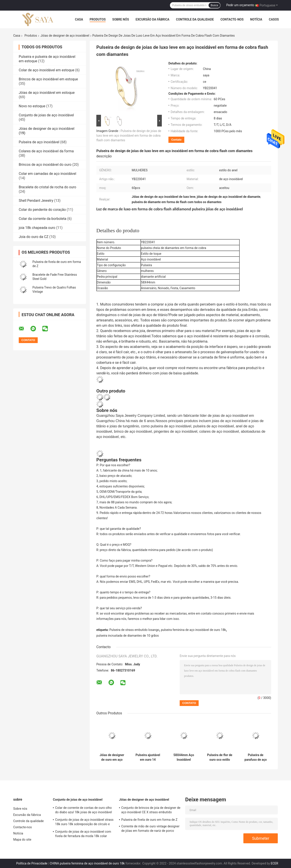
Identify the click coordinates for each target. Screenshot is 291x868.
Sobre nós (121, 19)
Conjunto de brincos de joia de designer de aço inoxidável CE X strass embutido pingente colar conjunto (151, 811)
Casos (274, 19)
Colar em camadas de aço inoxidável (48, 174)
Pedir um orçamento (240, 5)
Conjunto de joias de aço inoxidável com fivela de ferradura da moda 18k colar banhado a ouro (83, 834)
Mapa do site (22, 840)
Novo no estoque (32, 106)
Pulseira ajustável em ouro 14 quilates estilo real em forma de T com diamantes (148, 757)
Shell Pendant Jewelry (36, 201)
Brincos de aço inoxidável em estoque (48, 79)
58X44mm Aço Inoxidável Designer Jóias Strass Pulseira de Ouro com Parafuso (184, 757)
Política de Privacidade (32, 863)
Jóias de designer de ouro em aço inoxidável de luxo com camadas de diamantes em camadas (112, 757)
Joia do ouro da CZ (34, 237)
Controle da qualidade (195, 19)
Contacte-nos (232, 19)
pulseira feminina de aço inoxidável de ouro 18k (193, 630)
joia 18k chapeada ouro (37, 228)
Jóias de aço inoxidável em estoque (47, 93)
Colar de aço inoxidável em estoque (47, 70)
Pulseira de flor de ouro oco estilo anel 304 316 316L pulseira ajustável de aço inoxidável (220, 757)
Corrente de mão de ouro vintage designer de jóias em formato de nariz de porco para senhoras (150, 829)
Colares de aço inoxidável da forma (46, 151)
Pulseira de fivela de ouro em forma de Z (149, 820)
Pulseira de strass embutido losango (134, 630)
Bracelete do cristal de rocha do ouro (48, 187)
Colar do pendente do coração (42, 210)
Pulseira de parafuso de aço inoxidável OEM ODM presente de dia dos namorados (256, 757)
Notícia (256, 19)
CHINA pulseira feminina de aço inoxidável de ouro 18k (87, 863)
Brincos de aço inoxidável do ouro (45, 165)
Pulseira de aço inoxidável (39, 142)
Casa (79, 19)
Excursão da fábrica (152, 19)
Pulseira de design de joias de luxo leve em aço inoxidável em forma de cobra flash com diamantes (129, 136)
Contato (176, 140)
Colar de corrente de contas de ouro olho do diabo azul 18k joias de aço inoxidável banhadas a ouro (84, 811)
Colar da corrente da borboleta (43, 219)
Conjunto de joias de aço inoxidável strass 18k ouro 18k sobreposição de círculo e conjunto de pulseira (84, 823)
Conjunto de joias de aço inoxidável (46, 115)
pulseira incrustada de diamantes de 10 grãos (128, 636)
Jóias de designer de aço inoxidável (65, 36)
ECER (274, 863)
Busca (214, 5)
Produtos (98, 19)
